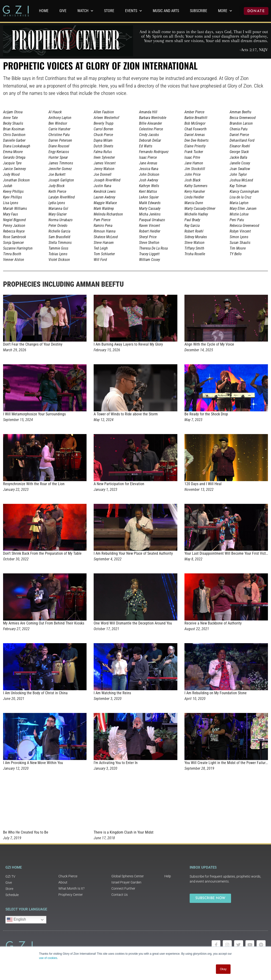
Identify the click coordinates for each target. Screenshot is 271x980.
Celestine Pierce (151, 129)
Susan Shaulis (240, 243)
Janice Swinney (14, 169)
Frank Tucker (194, 152)
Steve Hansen (104, 243)
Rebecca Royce (14, 231)
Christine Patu (59, 135)
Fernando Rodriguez (154, 152)
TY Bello (236, 254)
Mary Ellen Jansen (243, 209)
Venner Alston (14, 260)
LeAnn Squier (149, 197)
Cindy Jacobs (149, 135)
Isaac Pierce (148, 157)
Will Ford (100, 260)
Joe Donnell (103, 174)
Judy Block (57, 186)
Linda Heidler (194, 197)
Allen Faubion (104, 112)
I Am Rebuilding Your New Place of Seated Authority (133, 553)
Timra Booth (12, 254)
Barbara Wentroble (153, 118)
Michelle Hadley (196, 214)
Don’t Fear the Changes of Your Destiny (33, 344)
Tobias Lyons (58, 254)
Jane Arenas (148, 163)
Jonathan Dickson (16, 180)
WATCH (85, 11)
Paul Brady (192, 220)
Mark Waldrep (104, 209)
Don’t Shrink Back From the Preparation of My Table (42, 553)
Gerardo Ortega (14, 157)
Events (133, 11)
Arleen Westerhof (106, 118)
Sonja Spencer (13, 243)
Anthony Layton (60, 118)
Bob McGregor (195, 123)
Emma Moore (13, 152)
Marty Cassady (150, 209)
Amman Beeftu (240, 112)
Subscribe (199, 11)
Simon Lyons (239, 237)
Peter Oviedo (58, 226)
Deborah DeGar (150, 140)
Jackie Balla (238, 157)
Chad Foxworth (196, 129)
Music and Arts (166, 11)
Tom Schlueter (104, 254)
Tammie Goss (58, 248)
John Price (192, 174)
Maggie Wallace (105, 203)
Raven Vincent (150, 226)
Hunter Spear (58, 157)
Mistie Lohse (239, 214)
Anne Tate (10, 118)
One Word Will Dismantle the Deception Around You (133, 623)
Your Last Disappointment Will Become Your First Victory (227, 553)
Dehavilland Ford (242, 140)
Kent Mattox (148, 191)
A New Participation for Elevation (119, 484)
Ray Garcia (192, 226)
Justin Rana (102, 186)
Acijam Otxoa (13, 112)
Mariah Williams (15, 209)
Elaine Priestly (195, 146)
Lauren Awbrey (104, 197)
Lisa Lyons (11, 203)
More (225, 11)
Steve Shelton (149, 243)
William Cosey (149, 260)
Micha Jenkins (150, 214)
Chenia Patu (239, 129)
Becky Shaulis (13, 123)
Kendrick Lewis (105, 191)
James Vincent (105, 163)
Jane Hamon (194, 163)
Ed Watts (146, 146)
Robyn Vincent (240, 231)
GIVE (63, 11)
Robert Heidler (150, 231)
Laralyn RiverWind (62, 197)
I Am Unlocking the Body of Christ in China (35, 693)
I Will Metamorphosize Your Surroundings (34, 414)
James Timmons (61, 163)
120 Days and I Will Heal (203, 484)
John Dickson (149, 174)
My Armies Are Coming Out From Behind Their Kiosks (44, 623)
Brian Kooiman (14, 129)
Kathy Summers (196, 186)
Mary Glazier (58, 214)
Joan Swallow (240, 169)
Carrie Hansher (59, 129)
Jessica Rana (149, 169)
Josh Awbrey (149, 180)
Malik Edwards (150, 203)
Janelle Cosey (240, 163)
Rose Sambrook (15, 237)
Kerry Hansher (195, 191)
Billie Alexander (151, 123)
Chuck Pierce (103, 135)
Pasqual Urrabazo (152, 220)
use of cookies (48, 958)
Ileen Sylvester (104, 157)
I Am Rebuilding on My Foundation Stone (216, 693)
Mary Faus (11, 214)
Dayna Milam (103, 140)
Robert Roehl (194, 231)
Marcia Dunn (194, 203)
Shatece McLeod (106, 237)
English (16, 920)
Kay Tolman (238, 186)
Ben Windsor (58, 123)
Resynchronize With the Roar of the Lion (34, 484)
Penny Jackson (14, 226)
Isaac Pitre (192, 157)
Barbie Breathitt (196, 118)
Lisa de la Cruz (240, 197)
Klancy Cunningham (244, 191)
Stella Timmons (60, 243)
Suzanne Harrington (18, 248)
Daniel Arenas (195, 135)
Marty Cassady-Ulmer (200, 209)
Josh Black (192, 180)
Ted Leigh (101, 248)
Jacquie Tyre (12, 163)
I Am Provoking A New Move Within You (33, 763)
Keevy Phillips (13, 191)
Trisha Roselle (195, 254)
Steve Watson (195, 243)
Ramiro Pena (103, 226)
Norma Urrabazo (61, 220)
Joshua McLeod (241, 180)
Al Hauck (55, 112)
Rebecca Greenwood (244, 226)
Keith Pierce (57, 191)
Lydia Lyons (57, 203)
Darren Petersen (60, 140)
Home (44, 11)
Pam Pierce (102, 220)
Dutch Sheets (103, 146)
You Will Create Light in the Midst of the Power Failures (227, 763)
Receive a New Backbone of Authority (213, 623)
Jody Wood (11, 174)
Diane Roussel (59, 146)
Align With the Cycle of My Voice (209, 344)
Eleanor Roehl (240, 146)
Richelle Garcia (59, 231)
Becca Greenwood (243, 118)
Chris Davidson (14, 135)
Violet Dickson (59, 260)
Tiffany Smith (194, 248)
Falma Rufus (103, 152)
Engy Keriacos (59, 152)
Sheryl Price (148, 237)
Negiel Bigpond (14, 220)
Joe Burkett (57, 174)
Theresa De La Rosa (153, 248)
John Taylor (238, 174)
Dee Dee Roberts (197, 140)
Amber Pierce (194, 112)
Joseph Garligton (61, 180)
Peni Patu (237, 220)
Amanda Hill (148, 112)
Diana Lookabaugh (17, 146)
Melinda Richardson (108, 214)
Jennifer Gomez (60, 169)
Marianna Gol (58, 209)
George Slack (239, 152)
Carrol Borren (103, 129)
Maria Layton (239, 203)
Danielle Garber (14, 140)
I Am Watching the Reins (112, 693)
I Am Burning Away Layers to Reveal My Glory (128, 344)
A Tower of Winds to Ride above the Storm (126, 414)
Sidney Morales (196, 237)
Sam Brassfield (59, 237)
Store (109, 11)
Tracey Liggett (149, 254)
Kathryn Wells (149, 186)
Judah (8, 186)
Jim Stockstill (195, 169)
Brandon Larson (241, 123)
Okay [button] (223, 969)
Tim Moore (238, 248)
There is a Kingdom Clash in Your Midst (124, 832)
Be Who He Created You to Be (26, 832)
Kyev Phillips (13, 197)
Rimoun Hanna (105, 231)
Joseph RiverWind (107, 180)
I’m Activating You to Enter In (116, 763)
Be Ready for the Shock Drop (206, 414)
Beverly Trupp (104, 123)
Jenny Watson (104, 169)
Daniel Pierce (239, 135)
